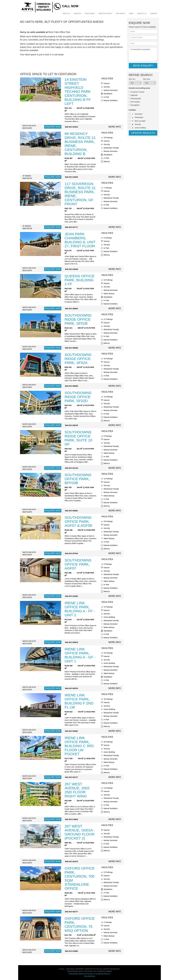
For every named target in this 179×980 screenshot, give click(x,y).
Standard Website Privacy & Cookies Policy (89, 974)
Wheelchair (139, 117)
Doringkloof (135, 105)
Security (138, 124)
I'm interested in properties (143, 54)
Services (77, 14)
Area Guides (90, 14)
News (131, 14)
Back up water (140, 121)
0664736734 (27, 178)
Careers (154, 14)
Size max (147, 79)
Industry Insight (105, 14)
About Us (66, 14)
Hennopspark (136, 99)
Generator (139, 114)
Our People (121, 14)
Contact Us (142, 14)
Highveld (134, 95)
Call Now (70, 6)
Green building (140, 128)
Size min (132, 79)
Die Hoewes (135, 102)
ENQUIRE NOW (53, 127)
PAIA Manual (89, 976)
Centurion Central (137, 92)
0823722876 (27, 128)
